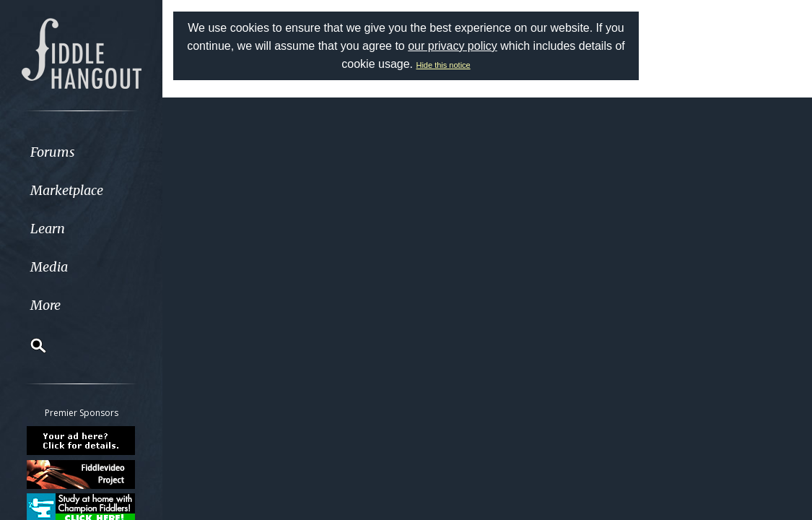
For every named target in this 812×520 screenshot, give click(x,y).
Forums (53, 152)
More (45, 305)
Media (49, 267)
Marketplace (67, 190)
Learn (48, 229)
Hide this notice (443, 65)
